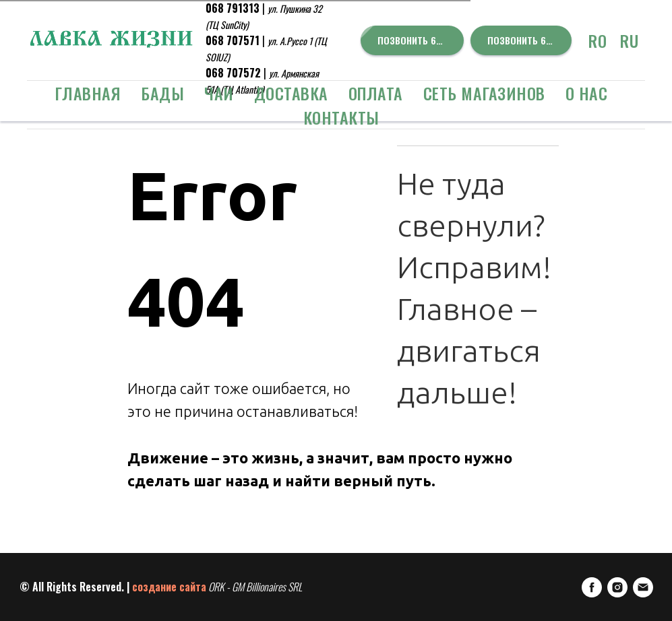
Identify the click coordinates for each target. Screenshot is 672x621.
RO (598, 40)
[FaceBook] (592, 587)
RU (629, 40)
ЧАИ (219, 93)
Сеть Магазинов (484, 93)
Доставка (291, 93)
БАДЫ (162, 93)
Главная (88, 93)
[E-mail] (643, 587)
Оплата (376, 93)
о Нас (587, 93)
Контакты (341, 117)
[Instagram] (617, 587)
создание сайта (169, 587)
